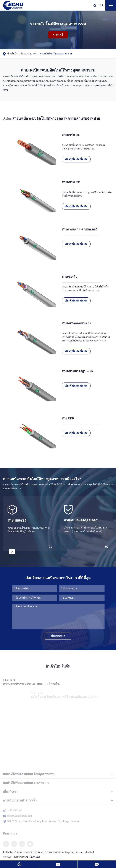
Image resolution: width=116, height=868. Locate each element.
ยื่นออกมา (58, 636)
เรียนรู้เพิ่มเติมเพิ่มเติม (76, 159)
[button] (12, 552)
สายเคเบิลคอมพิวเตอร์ (76, 323)
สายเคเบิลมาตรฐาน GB (77, 371)
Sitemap (7, 857)
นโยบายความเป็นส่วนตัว (27, 857)
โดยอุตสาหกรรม (30, 54)
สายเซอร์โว (69, 277)
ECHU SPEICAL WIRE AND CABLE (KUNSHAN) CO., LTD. (48, 852)
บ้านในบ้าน (13, 54)
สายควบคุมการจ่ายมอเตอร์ (80, 229)
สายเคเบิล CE (71, 182)
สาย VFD (68, 418)
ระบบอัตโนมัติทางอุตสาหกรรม (56, 54)
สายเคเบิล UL (71, 135)
